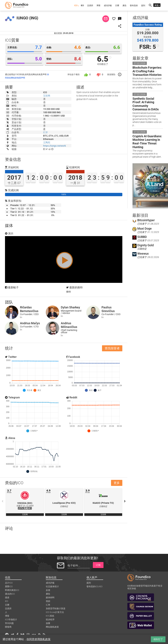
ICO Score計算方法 (55, 612)
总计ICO (9, 583)
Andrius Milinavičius (69, 325)
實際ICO (9, 586)
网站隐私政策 (52, 627)
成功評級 (108, 6)
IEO (82, 6)
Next (125, 501)
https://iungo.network (54, 146)
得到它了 (158, 639)
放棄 (48, 623)
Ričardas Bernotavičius (29, 309)
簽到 (143, 6)
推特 (68, 292)
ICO (76, 6)
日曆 (117, 6)
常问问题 (9, 623)
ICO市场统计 (11, 620)
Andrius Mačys (30, 323)
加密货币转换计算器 (56, 609)
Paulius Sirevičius (108, 309)
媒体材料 (50, 597)
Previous (2, 501)
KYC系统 (50, 616)
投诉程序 (50, 620)
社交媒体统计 (52, 586)
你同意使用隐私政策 (38, 639)
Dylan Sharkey (70, 307)
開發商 (8, 627)
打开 (45, 132)
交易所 (90, 6)
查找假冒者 (112, 348)
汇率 (48, 605)
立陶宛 (47, 142)
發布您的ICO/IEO (94, 586)
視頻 (48, 601)
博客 (98, 6)
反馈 (48, 590)
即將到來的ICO (12, 590)
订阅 (98, 565)
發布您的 (134, 6)
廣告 (124, 6)
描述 (7, 597)
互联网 (47, 96)
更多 (117, 483)
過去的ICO (10, 594)
